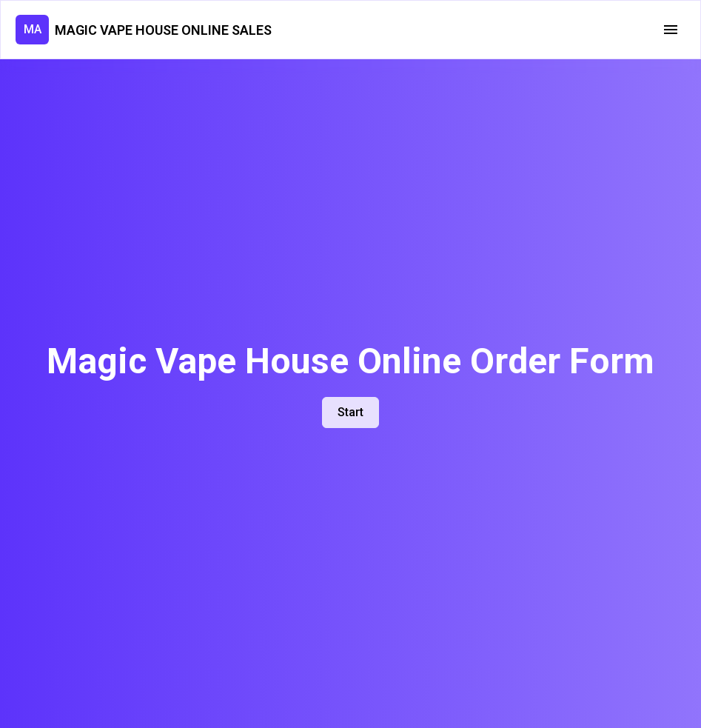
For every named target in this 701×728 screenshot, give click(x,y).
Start (350, 412)
